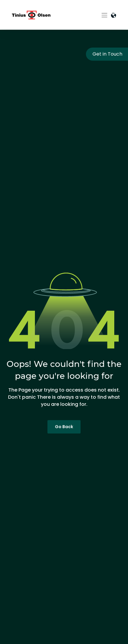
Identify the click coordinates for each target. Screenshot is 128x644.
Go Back (64, 427)
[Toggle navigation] (104, 15)
